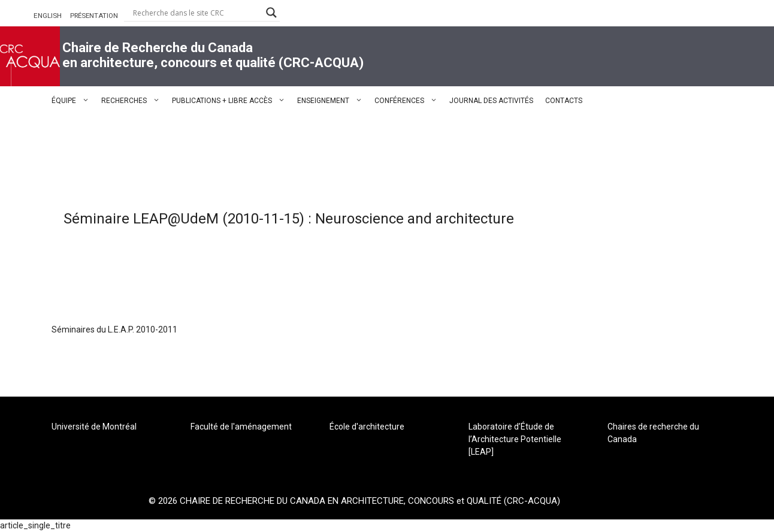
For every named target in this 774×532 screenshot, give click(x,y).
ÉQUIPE (73, 101)
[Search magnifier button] (271, 13)
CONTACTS (564, 101)
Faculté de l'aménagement (241, 427)
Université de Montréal (94, 427)
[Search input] (196, 13)
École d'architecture (367, 427)
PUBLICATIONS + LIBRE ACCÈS (232, 101)
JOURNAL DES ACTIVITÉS (491, 101)
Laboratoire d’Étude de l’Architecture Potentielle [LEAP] (515, 439)
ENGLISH (48, 16)
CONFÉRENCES (409, 101)
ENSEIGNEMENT (333, 101)
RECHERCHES (134, 101)
